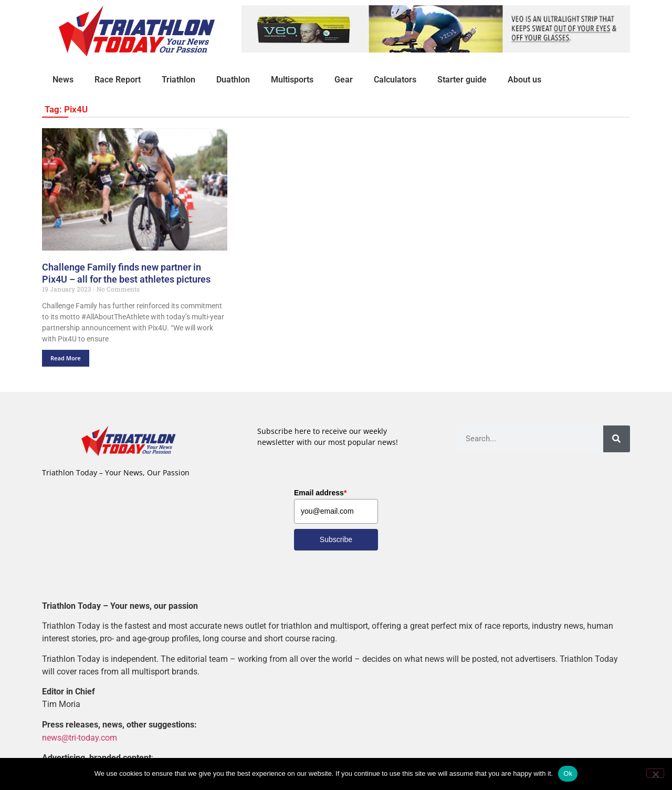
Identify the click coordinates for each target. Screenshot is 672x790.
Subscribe (336, 539)
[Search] (617, 439)
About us (524, 80)
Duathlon (233, 80)
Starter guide (462, 80)
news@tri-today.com (80, 737)
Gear (344, 80)
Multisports (292, 80)
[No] (655, 773)
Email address (320, 493)
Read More (66, 358)
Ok (568, 773)
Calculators (395, 80)
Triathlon (178, 80)
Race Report (118, 80)
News (63, 80)
